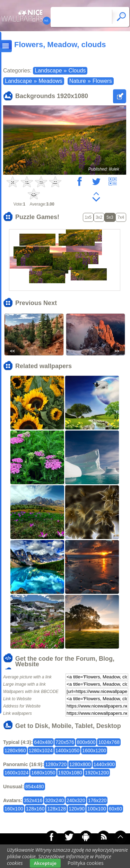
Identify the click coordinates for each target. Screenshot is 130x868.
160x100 (14, 809)
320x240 (54, 800)
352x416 (33, 800)
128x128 (57, 809)
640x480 (43, 742)
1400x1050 (67, 750)
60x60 (115, 809)
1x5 (88, 217)
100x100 (97, 809)
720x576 (65, 742)
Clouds (77, 71)
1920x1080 (70, 773)
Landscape (48, 71)
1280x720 (56, 764)
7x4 (121, 217)
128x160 (35, 809)
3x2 (99, 217)
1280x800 (80, 764)
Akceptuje (45, 863)
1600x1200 (94, 750)
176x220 (97, 800)
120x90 (77, 809)
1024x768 (109, 742)
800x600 (86, 742)
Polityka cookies (86, 863)
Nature (78, 81)
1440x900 (104, 764)
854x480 (35, 787)
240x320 (76, 800)
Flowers (102, 81)
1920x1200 (97, 773)
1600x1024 (16, 773)
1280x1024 (41, 750)
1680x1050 (43, 773)
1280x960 (15, 750)
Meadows (50, 81)
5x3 (110, 217)
